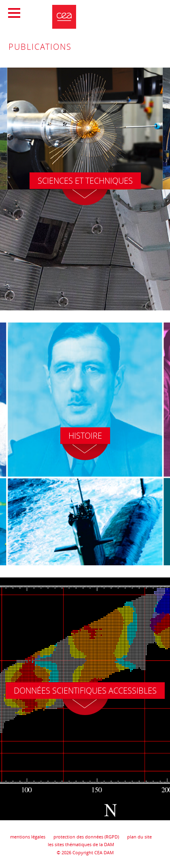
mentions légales (28, 837)
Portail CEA (136, 11)
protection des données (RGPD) (86, 837)
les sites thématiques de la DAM (81, 844)
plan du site (139, 837)
